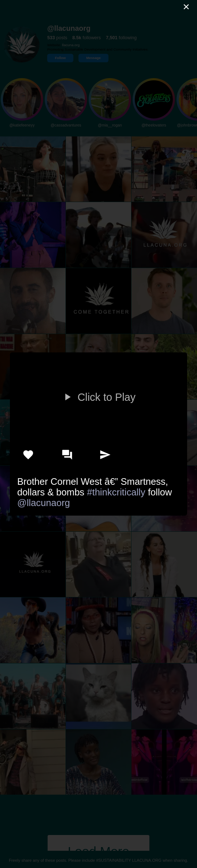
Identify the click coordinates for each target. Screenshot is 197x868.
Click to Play (98, 397)
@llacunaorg (44, 503)
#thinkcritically (116, 492)
